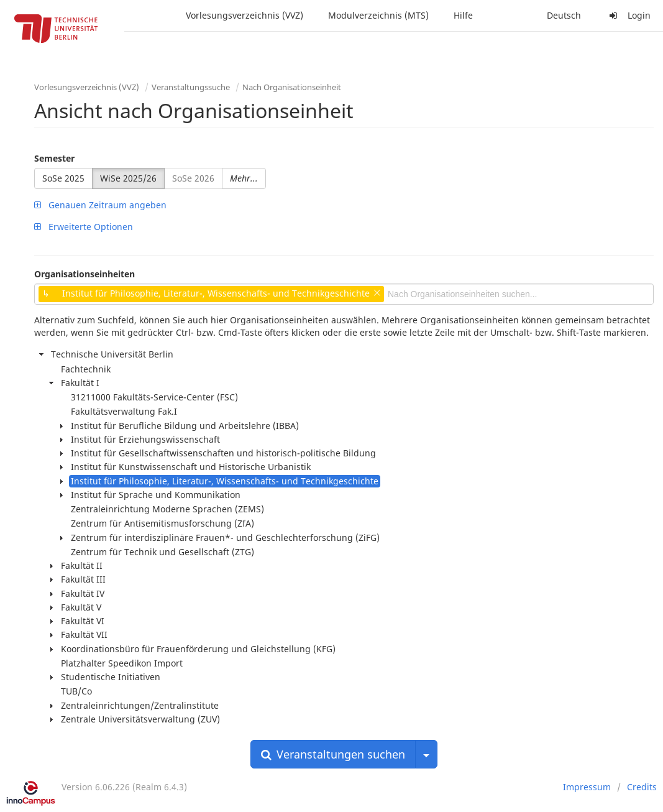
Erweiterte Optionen (84, 227)
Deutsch (564, 15)
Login (628, 15)
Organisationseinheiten (85, 274)
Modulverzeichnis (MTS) (378, 15)
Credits (642, 787)
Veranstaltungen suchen (333, 754)
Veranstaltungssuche (191, 87)
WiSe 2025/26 (128, 178)
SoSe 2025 (63, 178)
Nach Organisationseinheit (292, 87)
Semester (54, 158)
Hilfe (463, 15)
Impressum (587, 787)
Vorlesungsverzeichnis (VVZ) (245, 15)
